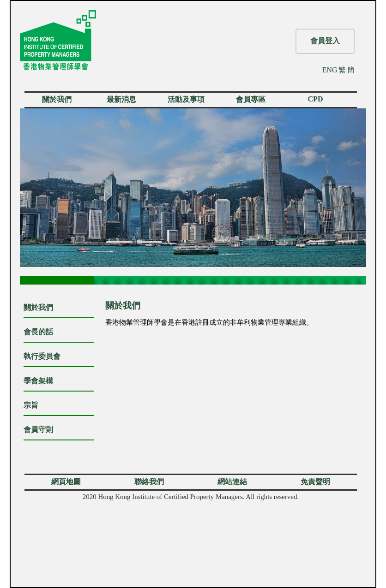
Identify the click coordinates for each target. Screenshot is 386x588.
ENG (330, 70)
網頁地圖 (66, 482)
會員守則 (38, 430)
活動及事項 (186, 99)
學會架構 (38, 381)
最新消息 (121, 99)
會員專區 (251, 99)
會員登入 (325, 41)
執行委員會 (42, 356)
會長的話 (38, 332)
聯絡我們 (149, 482)
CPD (316, 99)
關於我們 (57, 99)
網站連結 (232, 482)
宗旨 (31, 405)
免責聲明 (315, 482)
